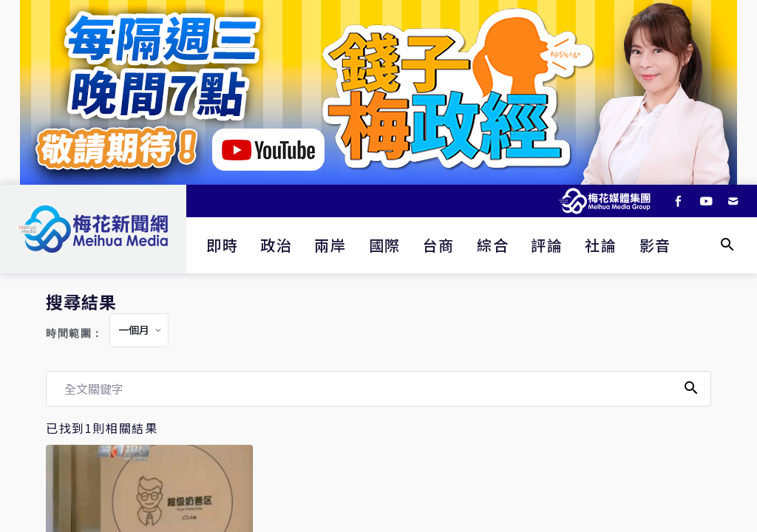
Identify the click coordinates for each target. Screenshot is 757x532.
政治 (276, 245)
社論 (601, 245)
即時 (222, 245)
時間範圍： (75, 334)
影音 (655, 245)
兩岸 (330, 245)
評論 (547, 245)
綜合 (493, 245)
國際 (385, 245)
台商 (439, 245)
